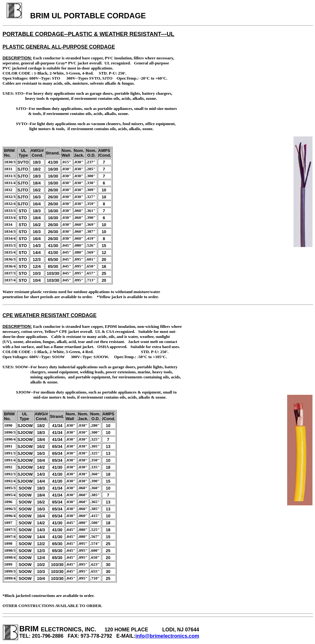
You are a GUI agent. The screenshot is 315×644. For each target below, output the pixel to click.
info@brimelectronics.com (167, 636)
